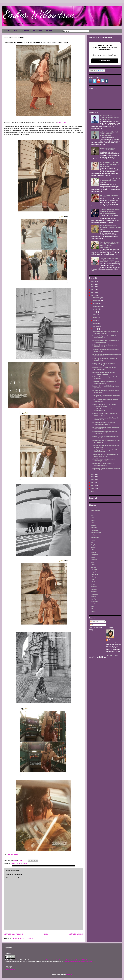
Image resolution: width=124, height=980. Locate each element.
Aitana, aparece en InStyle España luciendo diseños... (104, 405)
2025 (93, 284)
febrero (96, 326)
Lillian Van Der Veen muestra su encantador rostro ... (103, 464)
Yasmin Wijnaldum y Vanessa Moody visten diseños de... (105, 455)
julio (95, 312)
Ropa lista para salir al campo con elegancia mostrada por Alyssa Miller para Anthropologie (110, 245)
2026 (93, 281)
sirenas (93, 597)
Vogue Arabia (61, 122)
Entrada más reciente (14, 934)
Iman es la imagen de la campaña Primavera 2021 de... (104, 373)
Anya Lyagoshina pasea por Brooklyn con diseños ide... (105, 451)
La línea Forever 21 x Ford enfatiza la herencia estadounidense (109, 134)
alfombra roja (95, 510)
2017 (93, 483)
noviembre (97, 301)
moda (25, 863)
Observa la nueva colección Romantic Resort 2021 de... (105, 419)
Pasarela (94, 587)
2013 (93, 491)
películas (94, 589)
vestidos (94, 604)
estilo (92, 550)
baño (92, 518)
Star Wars (94, 599)
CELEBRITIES (37, 31)
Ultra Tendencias (12, 855)
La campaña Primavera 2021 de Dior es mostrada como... (106, 341)
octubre (96, 303)
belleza (93, 520)
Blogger (69, 974)
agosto (95, 309)
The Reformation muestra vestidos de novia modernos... (105, 332)
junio (95, 315)
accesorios (94, 508)
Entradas (94, 622)
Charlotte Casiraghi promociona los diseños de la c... (105, 433)
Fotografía (94, 555)
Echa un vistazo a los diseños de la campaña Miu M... (105, 346)
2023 (93, 290)
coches (93, 535)
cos (92, 542)
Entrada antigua (76, 934)
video (92, 606)
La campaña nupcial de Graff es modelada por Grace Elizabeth (110, 181)
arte (92, 515)
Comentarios (95, 625)
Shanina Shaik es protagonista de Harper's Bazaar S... (104, 369)
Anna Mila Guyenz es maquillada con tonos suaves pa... (105, 410)
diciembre (96, 298)
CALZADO (26, 31)
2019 (93, 477)
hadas (93, 557)
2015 (93, 485)
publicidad (94, 594)
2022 (93, 293)
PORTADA (7, 31)
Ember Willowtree (38, 14)
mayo (95, 318)
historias (94, 560)
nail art (93, 582)
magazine (19, 863)
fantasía (93, 552)
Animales (94, 513)
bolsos (93, 523)
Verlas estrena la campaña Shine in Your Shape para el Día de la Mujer (109, 164)
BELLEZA (49, 31)
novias (93, 584)
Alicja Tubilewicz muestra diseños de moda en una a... (105, 401)
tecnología (94, 601)
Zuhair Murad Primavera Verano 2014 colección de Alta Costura (110, 228)
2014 (93, 488)
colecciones (95, 538)
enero (95, 329)
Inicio (46, 934)
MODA (16, 31)
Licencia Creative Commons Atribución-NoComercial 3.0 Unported (69, 960)
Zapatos (93, 611)
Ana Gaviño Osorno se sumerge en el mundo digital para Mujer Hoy (110, 118)
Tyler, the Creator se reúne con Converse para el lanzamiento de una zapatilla (110, 260)
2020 (93, 474)
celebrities (94, 530)
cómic (93, 540)
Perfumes (94, 592)
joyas (92, 562)
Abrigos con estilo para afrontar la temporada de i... (104, 382)
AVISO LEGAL (10, 969)
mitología (94, 577)
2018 (93, 480)
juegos (93, 565)
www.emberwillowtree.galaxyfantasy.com (78, 962)
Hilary (111, 640)
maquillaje (94, 574)
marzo (95, 323)
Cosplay (93, 545)
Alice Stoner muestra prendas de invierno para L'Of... (104, 460)
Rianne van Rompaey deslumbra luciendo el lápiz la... (104, 364)
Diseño (13, 863)
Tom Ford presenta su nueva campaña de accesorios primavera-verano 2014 (110, 211)
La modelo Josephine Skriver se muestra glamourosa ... (104, 423)
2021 (93, 295)
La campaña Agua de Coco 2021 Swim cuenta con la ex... (106, 337)
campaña (94, 528)
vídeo (92, 609)
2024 (93, 287)
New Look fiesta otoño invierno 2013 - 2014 (108, 149)
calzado (93, 525)
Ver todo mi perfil (112, 655)
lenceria (93, 567)
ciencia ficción (96, 533)
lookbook (94, 569)
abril (95, 320)
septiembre (97, 306)
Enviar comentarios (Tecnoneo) (23, 938)
